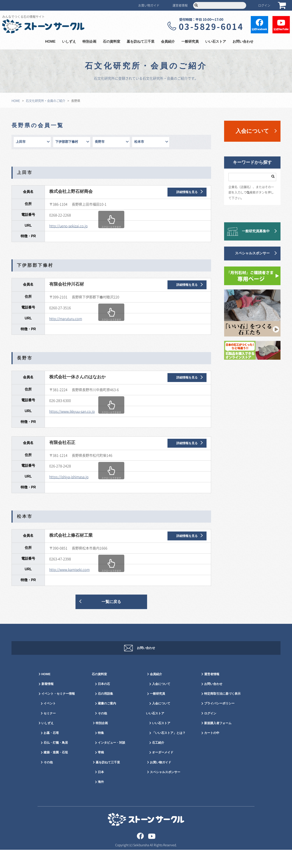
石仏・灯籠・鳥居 (56, 761)
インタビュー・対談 (112, 761)
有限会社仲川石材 (67, 284)
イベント (50, 722)
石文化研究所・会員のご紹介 (46, 101)
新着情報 (48, 702)
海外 (101, 800)
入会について (252, 131)
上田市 (21, 142)
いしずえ (69, 42)
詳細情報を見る (187, 192)
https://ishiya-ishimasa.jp (69, 477)
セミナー (50, 732)
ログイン (264, 5)
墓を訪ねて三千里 (141, 42)
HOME (50, 42)
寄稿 (101, 771)
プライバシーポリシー (219, 722)
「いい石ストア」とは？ (169, 751)
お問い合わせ (243, 42)
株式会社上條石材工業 (71, 535)
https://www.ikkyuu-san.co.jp (72, 411)
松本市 (139, 142)
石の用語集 (105, 712)
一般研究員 (190, 42)
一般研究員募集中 (256, 231)
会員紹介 (168, 42)
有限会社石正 (62, 443)
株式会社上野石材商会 (71, 192)
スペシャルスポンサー (252, 253)
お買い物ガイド (149, 5)
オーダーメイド (163, 771)
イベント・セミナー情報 (58, 712)
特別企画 (89, 42)
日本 (101, 790)
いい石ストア (216, 42)
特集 (101, 751)
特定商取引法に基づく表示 (222, 712)
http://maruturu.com (66, 319)
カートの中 (212, 751)
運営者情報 (180, 5)
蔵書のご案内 (107, 722)
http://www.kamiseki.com (69, 569)
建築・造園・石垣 (56, 771)
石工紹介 (158, 761)
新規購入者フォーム (218, 741)
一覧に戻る (111, 602)
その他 (48, 781)
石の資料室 (112, 42)
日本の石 (104, 702)
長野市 (100, 142)
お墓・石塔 (51, 751)
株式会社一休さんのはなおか (77, 377)
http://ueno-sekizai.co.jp (68, 226)
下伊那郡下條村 (67, 142)
